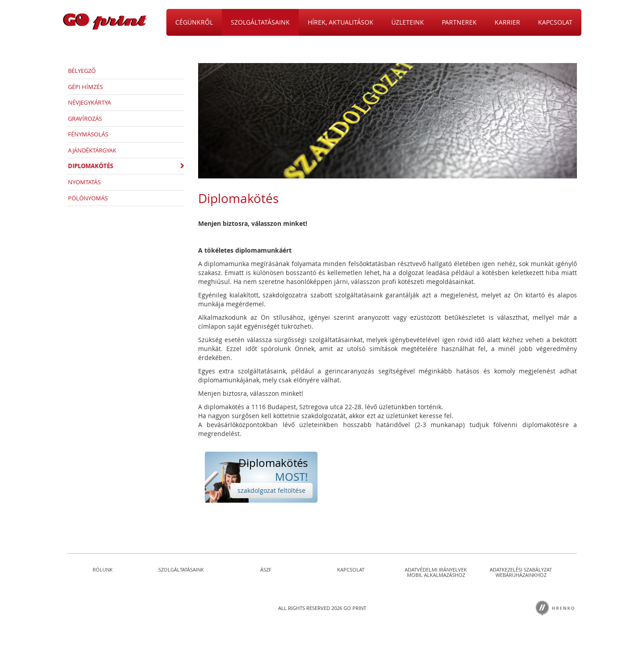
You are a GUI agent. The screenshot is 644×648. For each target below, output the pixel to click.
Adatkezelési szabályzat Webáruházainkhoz (521, 572)
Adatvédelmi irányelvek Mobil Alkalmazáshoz (436, 572)
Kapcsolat (351, 570)
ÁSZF (266, 570)
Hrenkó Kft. (555, 608)
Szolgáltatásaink (181, 570)
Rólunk (103, 570)
